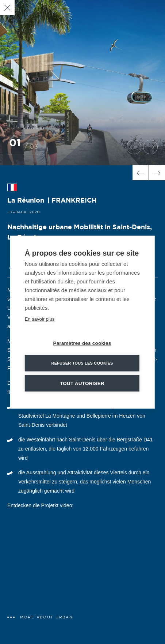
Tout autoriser (82, 383)
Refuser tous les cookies (82, 363)
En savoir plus (40, 319)
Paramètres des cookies (82, 343)
